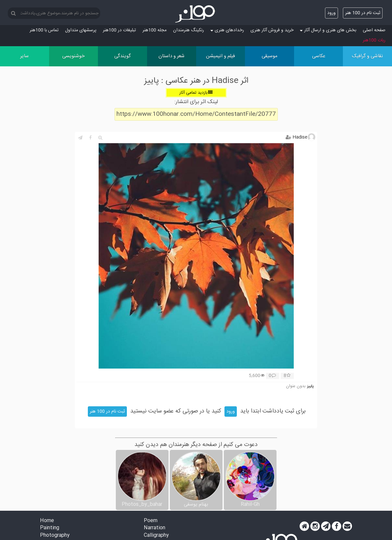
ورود (331, 13)
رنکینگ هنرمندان (189, 30)
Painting (50, 528)
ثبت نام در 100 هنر (363, 13)
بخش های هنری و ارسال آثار (328, 30)
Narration (155, 528)
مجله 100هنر (155, 30)
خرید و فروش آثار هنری (272, 30)
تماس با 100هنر (44, 30)
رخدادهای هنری (227, 30)
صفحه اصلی (374, 30)
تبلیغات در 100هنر (119, 30)
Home (47, 521)
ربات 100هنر (374, 40)
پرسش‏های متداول (81, 30)
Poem (151, 521)
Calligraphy (156, 536)
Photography (55, 536)
